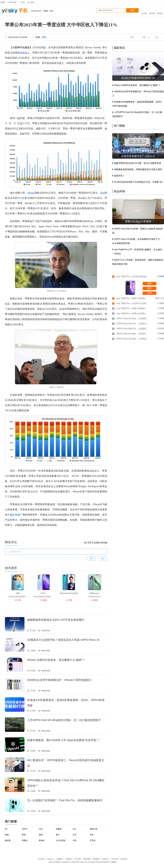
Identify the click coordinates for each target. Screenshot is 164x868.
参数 (150, 283)
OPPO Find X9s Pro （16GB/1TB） (133, 324)
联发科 (42, 840)
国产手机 (15, 515)
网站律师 (96, 859)
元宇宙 (93, 840)
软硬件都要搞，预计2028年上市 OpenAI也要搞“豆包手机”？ (63, 740)
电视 (7, 835)
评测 (150, 293)
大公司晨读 (61, 840)
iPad (102, 193)
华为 (75, 840)
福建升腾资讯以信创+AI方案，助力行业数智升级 (137, 163)
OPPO (25, 829)
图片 (150, 288)
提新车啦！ (119, 176)
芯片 (75, 835)
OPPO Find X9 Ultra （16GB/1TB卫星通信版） (133, 334)
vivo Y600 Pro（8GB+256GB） (132, 308)
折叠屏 (59, 829)
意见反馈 (124, 859)
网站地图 (87, 859)
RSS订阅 (114, 859)
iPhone (31, 193)
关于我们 (41, 859)
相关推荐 (11, 568)
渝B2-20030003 (55, 862)
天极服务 (59, 859)
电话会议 (22, 53)
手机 (14, 11)
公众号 (144, 11)
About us (50, 859)
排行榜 (152, 11)
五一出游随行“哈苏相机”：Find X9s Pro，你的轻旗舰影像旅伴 (65, 800)
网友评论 (11, 542)
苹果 (24, 835)
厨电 (41, 835)
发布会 (160, 11)
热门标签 (11, 821)
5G (6, 829)
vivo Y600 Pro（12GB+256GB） (132, 277)
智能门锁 (93, 829)
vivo (74, 829)
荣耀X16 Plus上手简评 (138, 222)
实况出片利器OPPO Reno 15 (138, 78)
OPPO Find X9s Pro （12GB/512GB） (133, 329)
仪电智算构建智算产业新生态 (138, 156)
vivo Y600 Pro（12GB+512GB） (132, 303)
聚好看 (8, 840)
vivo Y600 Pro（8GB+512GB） (132, 314)
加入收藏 (31, 2)
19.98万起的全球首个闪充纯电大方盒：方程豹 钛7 (138, 182)
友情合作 (105, 859)
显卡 (58, 835)
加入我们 (78, 859)
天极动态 (69, 859)
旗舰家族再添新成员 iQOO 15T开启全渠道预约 (56, 620)
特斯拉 (25, 840)
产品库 (22, 2)
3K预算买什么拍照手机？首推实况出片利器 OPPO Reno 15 (63, 640)
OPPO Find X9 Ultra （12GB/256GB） (133, 339)
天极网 (2, 2)
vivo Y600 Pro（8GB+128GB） (132, 298)
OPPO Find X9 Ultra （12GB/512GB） (133, 319)
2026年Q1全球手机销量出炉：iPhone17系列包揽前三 (60, 680)
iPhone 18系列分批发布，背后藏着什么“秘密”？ (56, 660)
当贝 (41, 829)
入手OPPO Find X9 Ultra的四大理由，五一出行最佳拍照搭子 (64, 720)
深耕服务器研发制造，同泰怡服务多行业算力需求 (138, 169)
